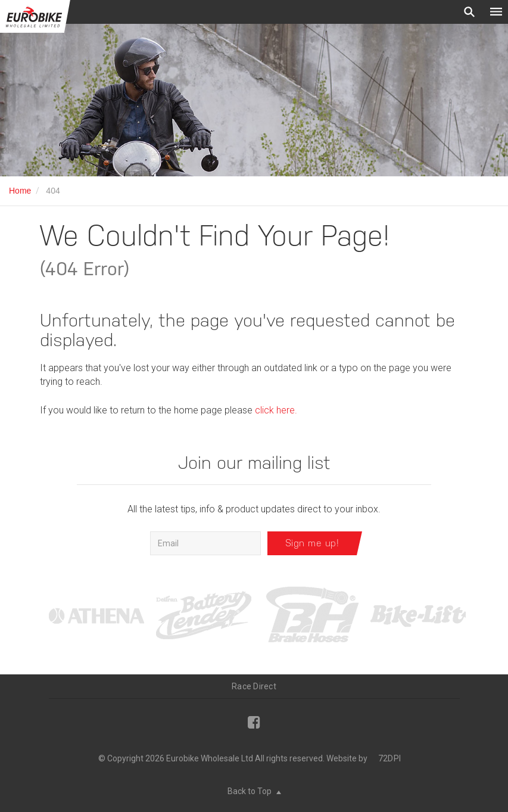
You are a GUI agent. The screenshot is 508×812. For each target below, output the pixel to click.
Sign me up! (312, 543)
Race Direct (254, 686)
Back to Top (254, 791)
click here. (276, 410)
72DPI (389, 758)
